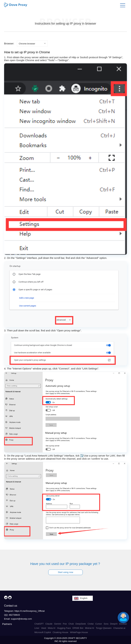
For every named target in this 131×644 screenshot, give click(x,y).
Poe (65, 624)
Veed (44, 628)
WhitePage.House (79, 632)
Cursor (99, 624)
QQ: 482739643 (12, 615)
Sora (106, 624)
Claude (49, 624)
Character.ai (119, 628)
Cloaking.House (61, 632)
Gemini (58, 624)
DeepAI (114, 624)
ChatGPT (39, 624)
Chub (71, 624)
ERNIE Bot (78, 628)
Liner (37, 628)
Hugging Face (64, 628)
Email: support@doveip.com (18, 619)
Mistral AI (89, 628)
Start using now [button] (65, 572)
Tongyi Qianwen (104, 628)
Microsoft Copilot (43, 632)
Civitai (90, 624)
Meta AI (52, 628)
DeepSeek (81, 624)
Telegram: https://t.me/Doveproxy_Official (24, 611)
